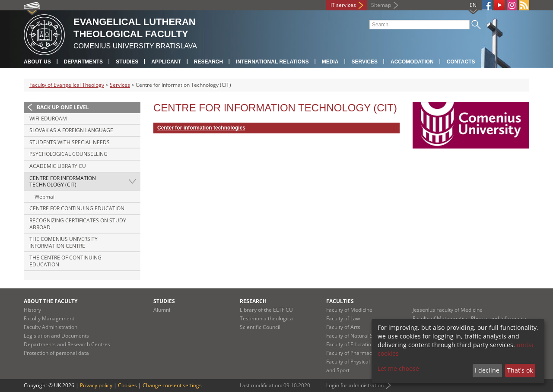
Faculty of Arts (343, 327)
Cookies (127, 385)
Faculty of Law (343, 318)
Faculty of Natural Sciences (359, 336)
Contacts (461, 62)
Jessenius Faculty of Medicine (448, 310)
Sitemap (381, 5)
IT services (343, 5)
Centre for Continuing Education (77, 208)
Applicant (166, 62)
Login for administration (355, 385)
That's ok (520, 370)
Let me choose (398, 368)
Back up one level (63, 107)
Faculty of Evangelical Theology (67, 85)
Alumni (162, 310)
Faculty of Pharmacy (350, 353)
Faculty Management (49, 318)
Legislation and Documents (56, 336)
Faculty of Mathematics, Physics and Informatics (470, 318)
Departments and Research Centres (67, 344)
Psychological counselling (68, 154)
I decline (487, 370)
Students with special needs (70, 142)
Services (365, 62)
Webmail (45, 197)
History (32, 310)
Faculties (340, 301)
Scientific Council (260, 327)
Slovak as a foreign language (71, 130)
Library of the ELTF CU (266, 310)
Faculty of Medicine (349, 310)
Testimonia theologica (266, 318)
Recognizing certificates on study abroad (78, 224)
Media (330, 62)
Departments (83, 62)
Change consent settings (172, 385)
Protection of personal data (56, 353)
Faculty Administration (51, 327)
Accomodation (412, 62)
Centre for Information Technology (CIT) (63, 182)
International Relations (272, 62)
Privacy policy (96, 385)
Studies (127, 62)
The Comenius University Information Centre (64, 242)
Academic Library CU (58, 166)
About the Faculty (51, 301)
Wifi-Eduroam (48, 119)
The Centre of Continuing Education (65, 261)
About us (37, 62)
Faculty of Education (350, 344)
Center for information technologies (201, 128)
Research (208, 62)
